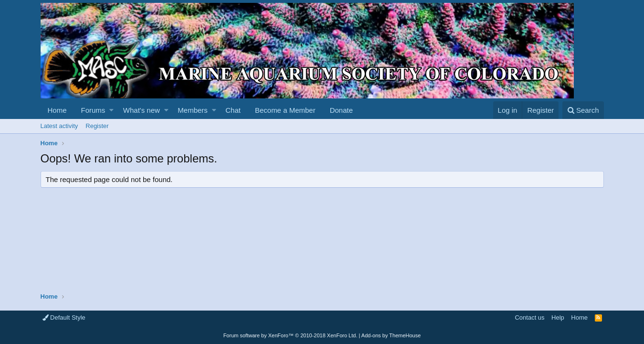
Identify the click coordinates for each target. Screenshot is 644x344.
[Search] (583, 110)
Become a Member (285, 110)
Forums (93, 110)
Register (97, 126)
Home (57, 110)
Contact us (529, 317)
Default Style (64, 317)
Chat (233, 110)
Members (193, 110)
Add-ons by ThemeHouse (391, 335)
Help (558, 317)
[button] (111, 110)
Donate (341, 110)
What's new (142, 110)
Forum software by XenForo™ (290, 335)
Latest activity (59, 126)
